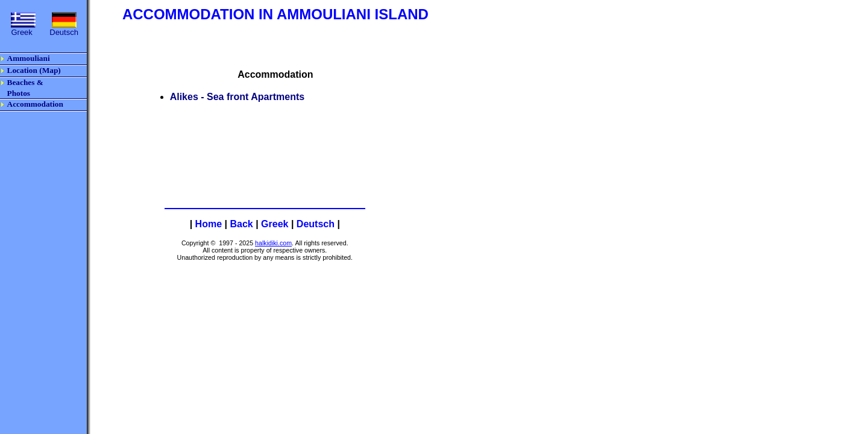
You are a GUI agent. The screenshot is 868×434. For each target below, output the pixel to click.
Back (241, 224)
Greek (275, 224)
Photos (19, 93)
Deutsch (316, 224)
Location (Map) (34, 70)
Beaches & (25, 82)
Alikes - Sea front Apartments (237, 97)
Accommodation (35, 104)
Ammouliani (29, 58)
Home (209, 224)
